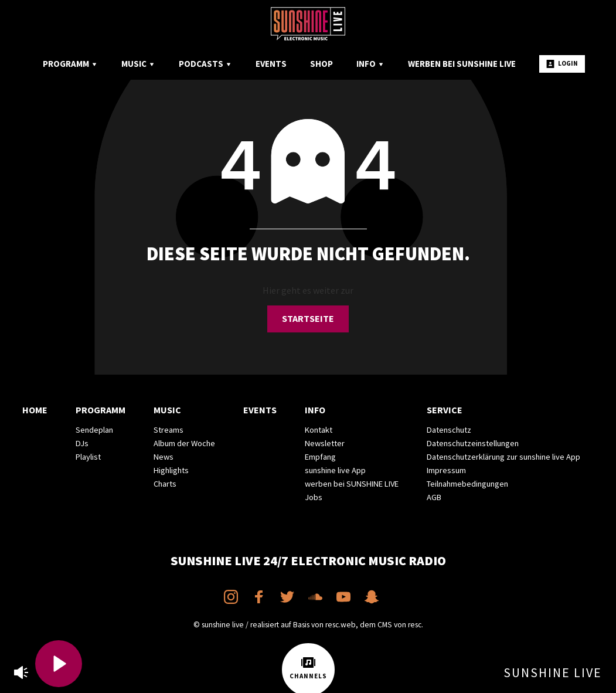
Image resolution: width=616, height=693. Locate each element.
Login (562, 64)
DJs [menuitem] (82, 443)
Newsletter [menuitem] (325, 443)
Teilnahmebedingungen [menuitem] (467, 484)
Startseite (308, 318)
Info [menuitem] (370, 64)
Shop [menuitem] (321, 64)
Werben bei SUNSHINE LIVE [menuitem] (462, 64)
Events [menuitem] (271, 64)
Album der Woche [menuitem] (184, 443)
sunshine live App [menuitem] (335, 470)
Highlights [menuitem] (171, 470)
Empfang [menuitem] (320, 457)
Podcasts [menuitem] (205, 64)
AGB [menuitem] (434, 497)
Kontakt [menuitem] (319, 430)
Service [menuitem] (445, 410)
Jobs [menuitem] (314, 497)
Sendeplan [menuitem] (94, 430)
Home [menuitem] (35, 410)
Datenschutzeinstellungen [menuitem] (473, 443)
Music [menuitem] (138, 64)
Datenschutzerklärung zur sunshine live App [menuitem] (503, 457)
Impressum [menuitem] (446, 470)
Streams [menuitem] (169, 430)
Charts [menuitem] (165, 484)
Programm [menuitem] (70, 64)
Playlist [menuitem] (88, 457)
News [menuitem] (164, 457)
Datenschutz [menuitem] (449, 430)
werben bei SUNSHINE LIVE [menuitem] (352, 484)
